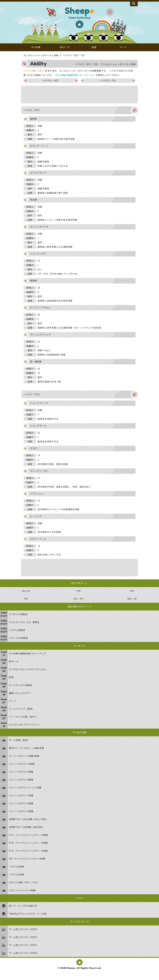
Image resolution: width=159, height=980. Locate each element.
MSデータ (65, 47)
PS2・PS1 (79, 599)
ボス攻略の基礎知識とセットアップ (75, 75)
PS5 (79, 591)
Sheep (79, 11)
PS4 (132, 591)
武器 (94, 47)
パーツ (123, 47)
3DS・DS (132, 599)
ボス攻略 (36, 47)
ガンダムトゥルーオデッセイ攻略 (41, 55)
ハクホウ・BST (51, 81)
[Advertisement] (79, 95)
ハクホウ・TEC (108, 81)
